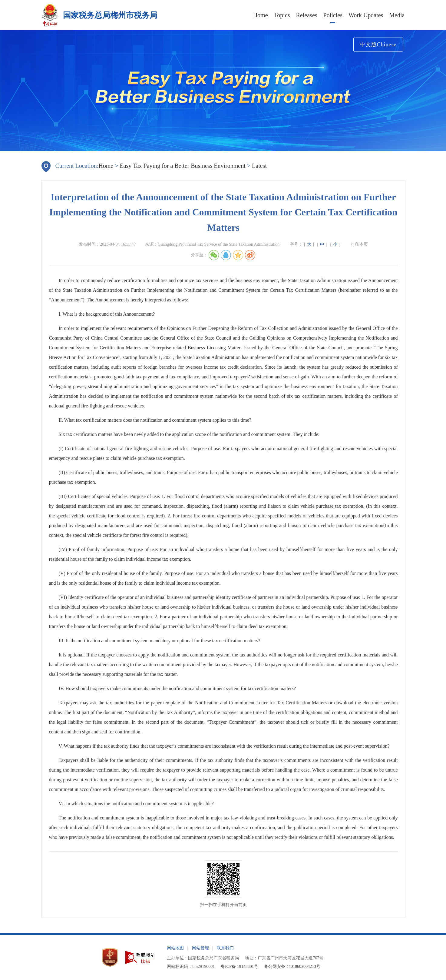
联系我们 (225, 948)
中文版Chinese (378, 45)
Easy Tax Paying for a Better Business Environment (182, 166)
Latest (259, 166)
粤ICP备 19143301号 (239, 967)
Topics (282, 15)
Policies (333, 15)
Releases (307, 15)
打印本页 (359, 244)
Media (397, 15)
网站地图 (175, 948)
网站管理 (200, 948)
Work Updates (366, 15)
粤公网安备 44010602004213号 (292, 967)
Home (261, 15)
